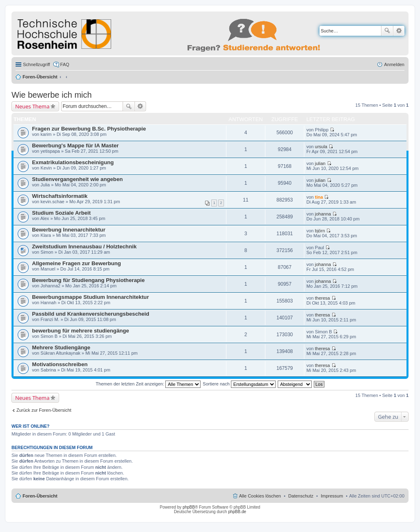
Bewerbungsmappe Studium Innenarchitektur (90, 297)
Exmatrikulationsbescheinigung (73, 162)
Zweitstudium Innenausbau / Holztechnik (84, 247)
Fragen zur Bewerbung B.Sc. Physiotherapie (89, 129)
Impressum (332, 496)
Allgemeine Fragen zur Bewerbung (76, 263)
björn (320, 231)
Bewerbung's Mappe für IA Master (75, 146)
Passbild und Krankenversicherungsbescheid (91, 314)
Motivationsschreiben (60, 364)
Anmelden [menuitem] (394, 64)
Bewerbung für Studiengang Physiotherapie (88, 280)
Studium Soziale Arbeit (61, 213)
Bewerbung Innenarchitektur (69, 230)
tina (319, 197)
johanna (323, 214)
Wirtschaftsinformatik (60, 196)
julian (320, 163)
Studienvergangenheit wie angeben (77, 179)
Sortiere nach (239, 384)
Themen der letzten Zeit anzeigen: (148, 384)
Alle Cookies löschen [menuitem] (260, 496)
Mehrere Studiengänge (61, 347)
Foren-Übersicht (40, 77)
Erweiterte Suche (399, 31)
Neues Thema (32, 106)
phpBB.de (237, 512)
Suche (387, 31)
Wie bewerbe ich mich (52, 95)
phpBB (189, 507)
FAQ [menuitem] (65, 64)
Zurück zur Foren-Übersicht (44, 410)
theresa (323, 298)
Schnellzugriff (37, 64)
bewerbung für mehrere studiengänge (81, 331)
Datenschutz (301, 496)
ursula (321, 147)
